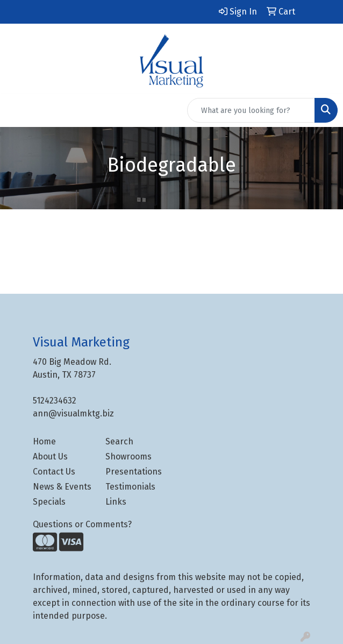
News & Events (62, 487)
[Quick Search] (251, 110)
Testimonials (130, 487)
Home (44, 441)
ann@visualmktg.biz (73, 413)
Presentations (134, 472)
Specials (49, 502)
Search (119, 441)
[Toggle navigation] (17, 110)
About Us (50, 457)
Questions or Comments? (82, 524)
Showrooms (128, 457)
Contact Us (54, 472)
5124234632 (55, 401)
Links (116, 502)
